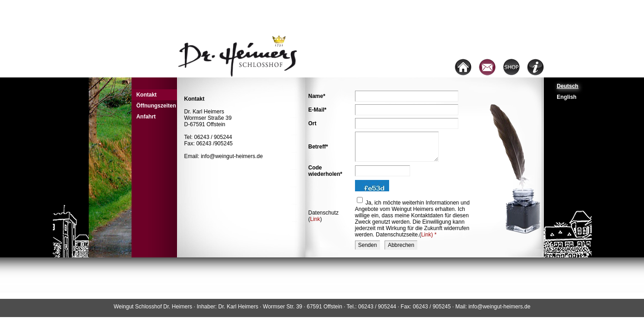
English (566, 97)
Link (315, 219)
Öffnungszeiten (156, 106)
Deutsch (567, 86)
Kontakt (146, 95)
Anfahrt (146, 117)
